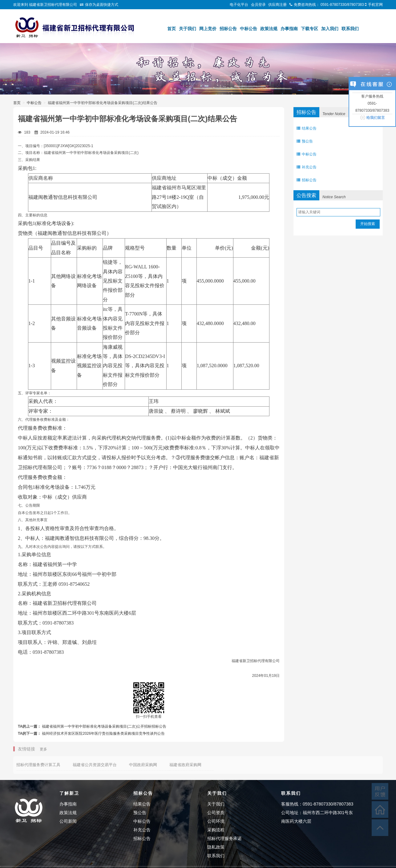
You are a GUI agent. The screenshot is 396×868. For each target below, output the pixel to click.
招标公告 (228, 29)
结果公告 (307, 128)
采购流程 (216, 830)
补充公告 (307, 167)
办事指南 (289, 29)
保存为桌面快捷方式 (102, 5)
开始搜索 (368, 224)
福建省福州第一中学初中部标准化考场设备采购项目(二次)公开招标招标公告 (104, 726)
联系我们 (350, 29)
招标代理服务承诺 (224, 838)
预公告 (305, 141)
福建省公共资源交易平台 (95, 765)
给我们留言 (376, 118)
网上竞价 (208, 29)
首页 (172, 29)
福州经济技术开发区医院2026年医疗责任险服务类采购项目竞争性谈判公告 (103, 733)
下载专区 (309, 29)
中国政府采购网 (143, 765)
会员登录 (258, 5)
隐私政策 (216, 847)
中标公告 (249, 29)
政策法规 (269, 29)
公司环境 (216, 821)
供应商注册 (277, 5)
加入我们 (330, 29)
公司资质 (216, 813)
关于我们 (188, 29)
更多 (43, 749)
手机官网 (375, 5)
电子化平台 (239, 5)
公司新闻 (68, 821)
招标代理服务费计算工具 (38, 765)
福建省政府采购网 (185, 765)
